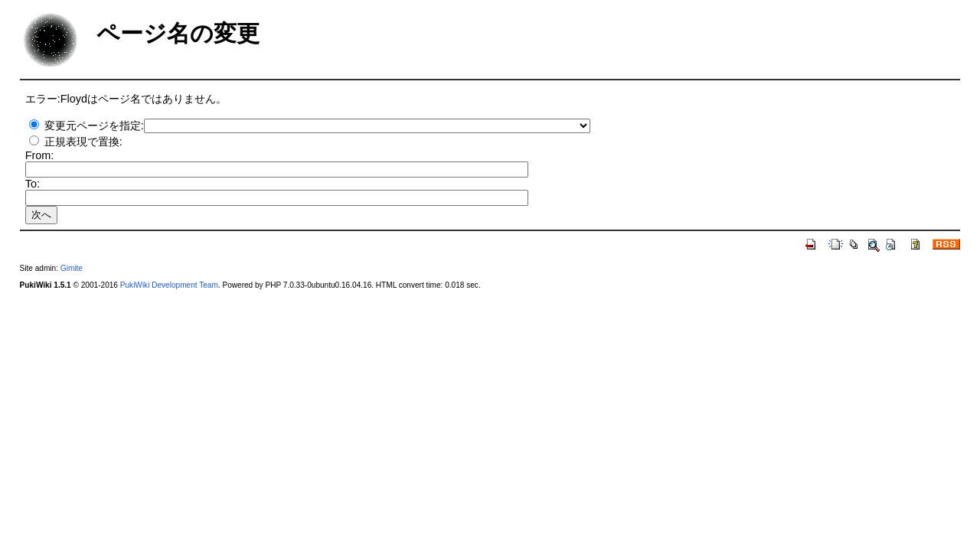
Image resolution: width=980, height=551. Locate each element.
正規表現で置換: (83, 142)
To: (33, 184)
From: (40, 155)
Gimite (72, 268)
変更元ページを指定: (94, 126)
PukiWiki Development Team (169, 285)
